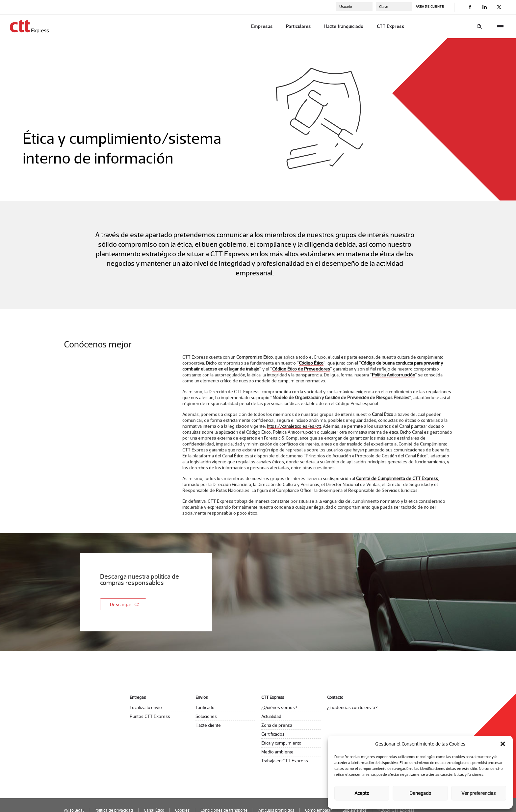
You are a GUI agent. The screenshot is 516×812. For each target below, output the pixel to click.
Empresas (262, 26)
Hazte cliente (208, 725)
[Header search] (479, 27)
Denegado (420, 793)
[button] (503, 744)
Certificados (273, 734)
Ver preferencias (478, 793)
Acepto (362, 793)
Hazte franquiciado (344, 26)
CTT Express (391, 26)
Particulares (298, 26)
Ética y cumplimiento (281, 743)
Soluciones (206, 716)
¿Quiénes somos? (279, 707)
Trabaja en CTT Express (285, 761)
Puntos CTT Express (150, 716)
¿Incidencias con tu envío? (352, 707)
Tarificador (206, 707)
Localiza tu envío (146, 707)
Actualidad (271, 716)
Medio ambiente (277, 752)
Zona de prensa (277, 725)
